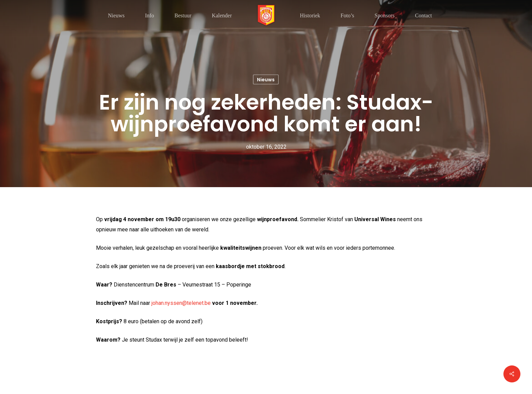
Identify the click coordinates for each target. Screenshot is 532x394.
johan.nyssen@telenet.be (181, 303)
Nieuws (266, 80)
